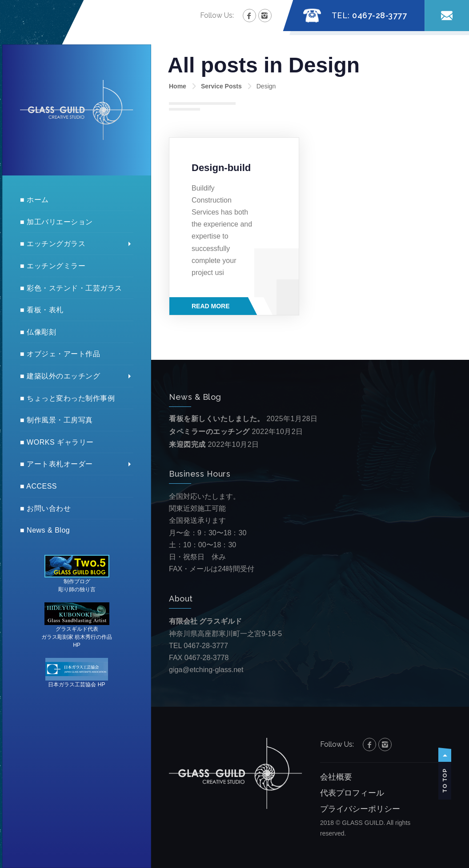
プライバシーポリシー (360, 809)
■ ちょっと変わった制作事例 (67, 398)
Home (178, 86)
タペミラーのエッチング (209, 432)
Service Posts (221, 86)
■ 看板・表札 (42, 310)
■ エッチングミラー (53, 266)
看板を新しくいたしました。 (217, 419)
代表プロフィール (352, 793)
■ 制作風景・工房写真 (56, 420)
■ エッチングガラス (53, 244)
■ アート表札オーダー (56, 464)
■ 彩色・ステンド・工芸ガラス (71, 288)
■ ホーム (34, 200)
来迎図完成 (187, 444)
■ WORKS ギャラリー (57, 442)
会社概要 (336, 777)
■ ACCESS (38, 486)
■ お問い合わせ (45, 508)
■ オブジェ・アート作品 (60, 354)
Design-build (221, 168)
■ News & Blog (45, 530)
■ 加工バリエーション (56, 222)
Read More (211, 306)
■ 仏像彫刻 (38, 332)
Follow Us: (217, 15)
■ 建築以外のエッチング (60, 376)
